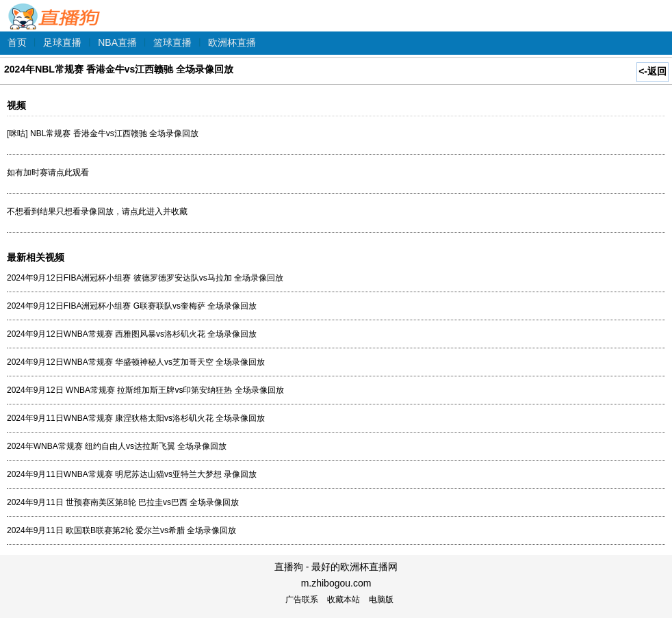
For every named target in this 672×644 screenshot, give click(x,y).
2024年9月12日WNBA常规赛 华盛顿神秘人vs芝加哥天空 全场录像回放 (136, 362)
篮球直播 (172, 42)
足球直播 (62, 42)
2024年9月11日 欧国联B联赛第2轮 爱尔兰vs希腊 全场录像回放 (121, 530)
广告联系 (302, 600)
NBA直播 (117, 42)
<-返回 (652, 71)
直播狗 (55, 9)
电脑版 (381, 600)
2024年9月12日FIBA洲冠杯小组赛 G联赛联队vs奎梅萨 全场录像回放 (132, 306)
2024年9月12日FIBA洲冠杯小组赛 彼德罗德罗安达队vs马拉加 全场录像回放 (145, 278)
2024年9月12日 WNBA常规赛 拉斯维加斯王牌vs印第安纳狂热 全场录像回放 (145, 390)
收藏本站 (344, 600)
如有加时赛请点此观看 (48, 172)
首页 (17, 42)
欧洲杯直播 (232, 42)
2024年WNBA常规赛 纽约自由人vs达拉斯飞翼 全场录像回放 (117, 446)
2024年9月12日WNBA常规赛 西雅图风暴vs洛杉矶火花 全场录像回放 (132, 334)
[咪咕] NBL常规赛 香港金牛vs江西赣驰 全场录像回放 (103, 133)
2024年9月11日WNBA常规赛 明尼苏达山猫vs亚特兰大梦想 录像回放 (132, 474)
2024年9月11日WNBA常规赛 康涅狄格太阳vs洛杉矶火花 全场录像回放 (136, 418)
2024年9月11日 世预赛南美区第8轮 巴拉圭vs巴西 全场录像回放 (123, 502)
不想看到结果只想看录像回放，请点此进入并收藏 (97, 211)
